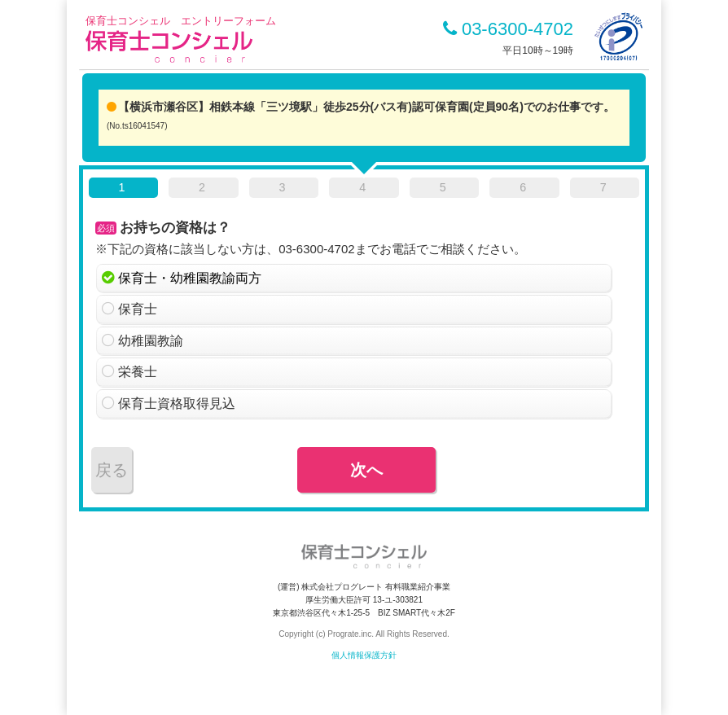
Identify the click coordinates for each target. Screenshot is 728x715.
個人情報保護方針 (364, 655)
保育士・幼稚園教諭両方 (190, 278)
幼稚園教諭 (151, 341)
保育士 (138, 309)
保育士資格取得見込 (177, 404)
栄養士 (138, 372)
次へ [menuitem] (366, 470)
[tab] (123, 191)
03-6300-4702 (508, 29)
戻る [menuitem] (112, 470)
